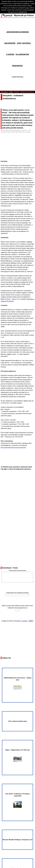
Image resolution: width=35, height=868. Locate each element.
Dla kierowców (22, 54)
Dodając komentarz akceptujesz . (15, 621)
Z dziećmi (10, 54)
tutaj (27, 8)
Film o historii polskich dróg (17, 721)
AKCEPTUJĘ (23, 12)
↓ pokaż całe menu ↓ (17, 77)
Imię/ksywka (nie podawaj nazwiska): (18, 593)
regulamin (25, 621)
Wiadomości (17, 66)
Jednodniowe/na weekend (17, 32)
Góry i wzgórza (24, 43)
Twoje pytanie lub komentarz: (18, 571)
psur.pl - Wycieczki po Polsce (17, 15)
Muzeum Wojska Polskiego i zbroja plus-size (18, 840)
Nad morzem (10, 43)
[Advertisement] (18, 155)
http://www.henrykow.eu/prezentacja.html (13, 447)
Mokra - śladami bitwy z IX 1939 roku (18, 755)
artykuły (11, 92)
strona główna (4, 92)
